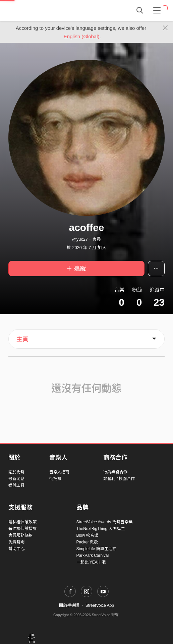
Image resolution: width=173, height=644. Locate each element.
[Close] (165, 28)
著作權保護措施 (22, 529)
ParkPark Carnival (93, 555)
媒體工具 (16, 485)
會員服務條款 (20, 535)
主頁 (22, 339)
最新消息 (16, 479)
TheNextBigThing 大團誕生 (101, 529)
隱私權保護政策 (22, 522)
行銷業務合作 (115, 472)
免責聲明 (16, 542)
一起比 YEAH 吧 (91, 562)
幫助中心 (16, 549)
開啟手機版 (69, 605)
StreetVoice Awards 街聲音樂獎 (104, 522)
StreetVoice (36, 10)
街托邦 (55, 479)
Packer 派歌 (87, 542)
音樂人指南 (59, 472)
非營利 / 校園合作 (119, 479)
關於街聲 (16, 472)
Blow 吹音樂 (87, 535)
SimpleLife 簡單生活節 (96, 549)
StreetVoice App (100, 605)
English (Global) (82, 36)
